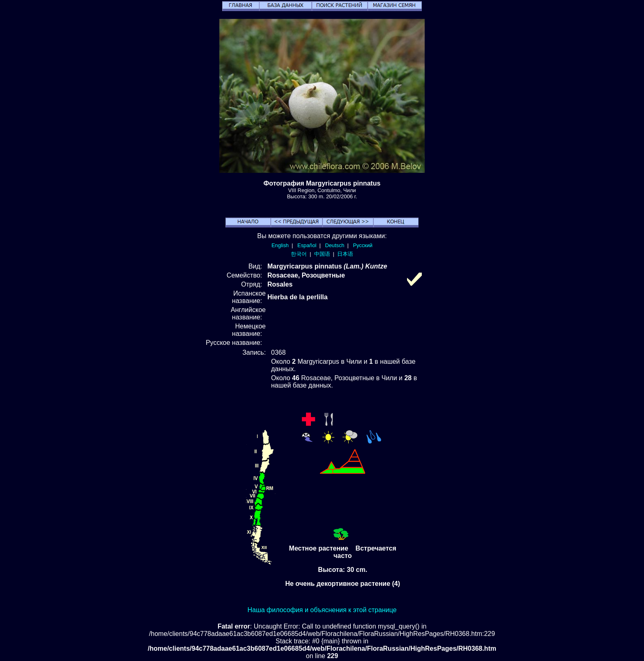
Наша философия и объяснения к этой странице (322, 610)
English (280, 245)
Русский (363, 245)
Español (307, 245)
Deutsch (335, 245)
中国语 (322, 254)
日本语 (345, 254)
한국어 (299, 254)
